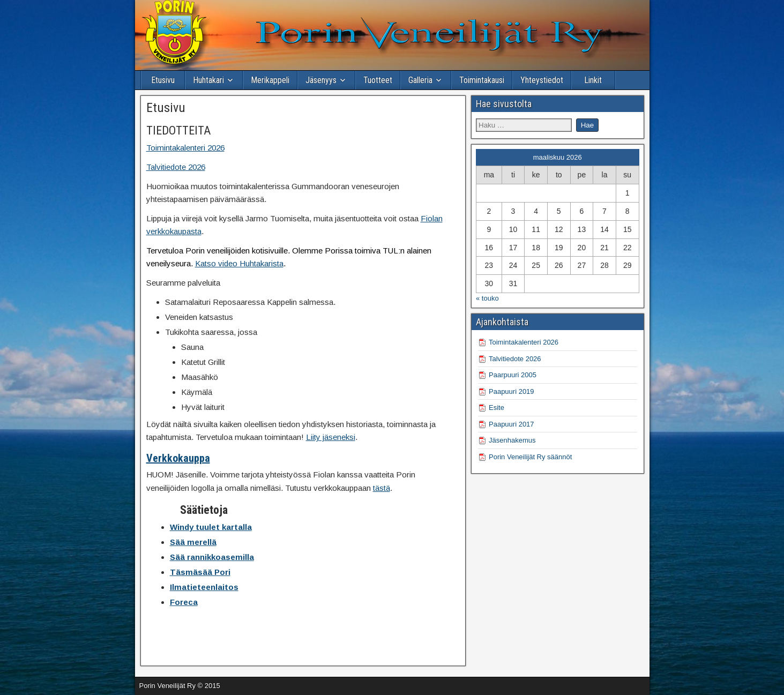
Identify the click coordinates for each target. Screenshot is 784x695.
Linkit (593, 80)
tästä (382, 488)
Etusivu (163, 80)
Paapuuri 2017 (512, 424)
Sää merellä (193, 542)
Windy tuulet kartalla (211, 527)
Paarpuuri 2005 (513, 375)
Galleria (420, 80)
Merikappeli (270, 80)
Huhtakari (208, 80)
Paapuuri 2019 (512, 391)
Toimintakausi (482, 80)
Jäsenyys (321, 80)
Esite (496, 408)
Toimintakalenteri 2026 (185, 148)
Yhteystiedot (542, 80)
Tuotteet (378, 80)
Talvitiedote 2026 (176, 167)
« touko (487, 298)
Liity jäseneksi (331, 437)
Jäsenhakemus (512, 440)
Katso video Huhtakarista (239, 263)
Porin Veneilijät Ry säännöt (530, 457)
